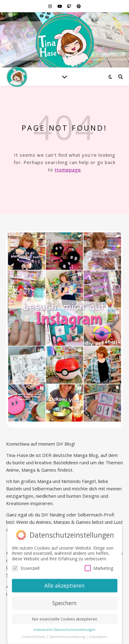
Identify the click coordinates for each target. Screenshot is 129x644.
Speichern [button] (64, 601)
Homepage (68, 170)
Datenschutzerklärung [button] (68, 635)
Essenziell (26, 567)
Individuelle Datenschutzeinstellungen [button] (64, 628)
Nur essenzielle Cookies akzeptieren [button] (65, 617)
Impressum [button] (98, 635)
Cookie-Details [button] (34, 635)
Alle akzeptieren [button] (64, 584)
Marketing (99, 567)
